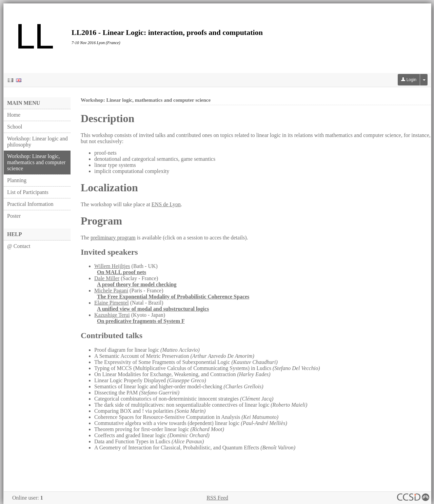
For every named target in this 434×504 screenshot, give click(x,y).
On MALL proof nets (122, 272)
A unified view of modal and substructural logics (153, 309)
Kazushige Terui (112, 315)
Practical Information (30, 204)
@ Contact (19, 246)
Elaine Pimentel (112, 303)
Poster (14, 216)
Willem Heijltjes (112, 266)
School (15, 127)
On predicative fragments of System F (141, 321)
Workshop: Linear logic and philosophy (37, 142)
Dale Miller (107, 278)
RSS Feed (217, 498)
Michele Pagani (111, 290)
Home (14, 115)
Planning (17, 180)
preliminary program (113, 238)
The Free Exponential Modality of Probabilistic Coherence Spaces (173, 297)
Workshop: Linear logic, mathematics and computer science (36, 162)
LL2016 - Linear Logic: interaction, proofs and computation (167, 32)
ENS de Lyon (166, 204)
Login (409, 80)
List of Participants (28, 192)
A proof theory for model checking (137, 284)
